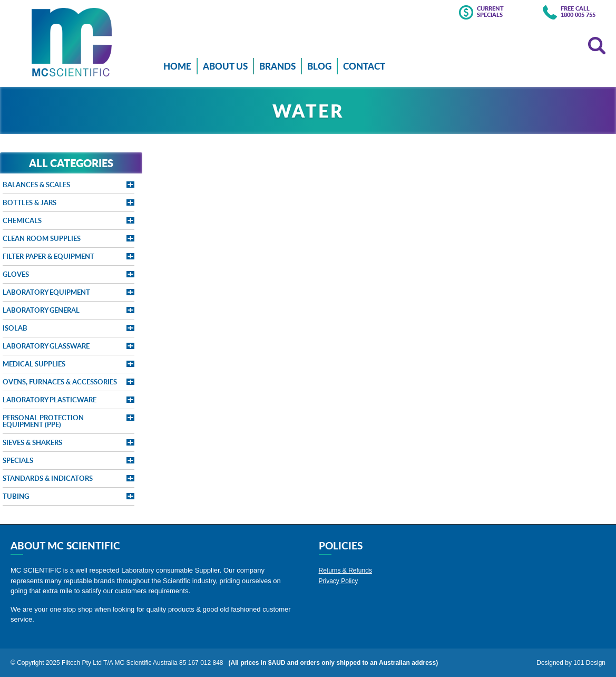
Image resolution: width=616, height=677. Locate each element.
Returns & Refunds (345, 570)
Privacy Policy (339, 581)
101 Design (589, 663)
